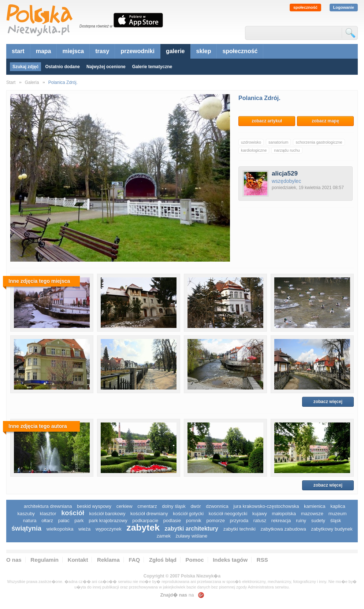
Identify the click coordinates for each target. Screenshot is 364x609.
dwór (196, 506)
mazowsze (312, 514)
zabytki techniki (239, 529)
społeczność (305, 7)
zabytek (143, 527)
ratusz (260, 521)
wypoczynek (109, 529)
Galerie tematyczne (152, 67)
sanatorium (278, 142)
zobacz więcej (328, 402)
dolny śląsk (174, 506)
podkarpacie (145, 521)
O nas (14, 560)
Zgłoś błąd (163, 560)
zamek (164, 536)
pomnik (194, 521)
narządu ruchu (287, 150)
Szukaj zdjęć (25, 67)
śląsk (336, 521)
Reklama (108, 560)
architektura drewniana (48, 506)
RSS (262, 560)
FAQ (134, 560)
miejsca (73, 51)
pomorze (216, 521)
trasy (102, 51)
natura (30, 521)
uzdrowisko (251, 142)
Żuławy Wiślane (192, 536)
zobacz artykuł (267, 121)
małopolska (284, 514)
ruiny (301, 521)
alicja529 (285, 174)
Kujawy (260, 514)
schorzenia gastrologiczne (319, 142)
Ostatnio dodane (62, 67)
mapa (44, 51)
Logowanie (344, 7)
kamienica (315, 506)
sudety (318, 521)
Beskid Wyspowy (94, 506)
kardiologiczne (254, 150)
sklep (204, 51)
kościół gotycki (188, 514)
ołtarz (47, 521)
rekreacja (281, 521)
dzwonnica (217, 506)
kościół (73, 513)
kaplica (338, 506)
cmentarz (147, 506)
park (79, 521)
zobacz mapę (325, 121)
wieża (84, 529)
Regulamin (44, 560)
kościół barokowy (107, 514)
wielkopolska (60, 529)
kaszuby (26, 514)
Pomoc (195, 560)
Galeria (32, 82)
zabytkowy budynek (332, 529)
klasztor (48, 514)
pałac (64, 521)
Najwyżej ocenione (106, 67)
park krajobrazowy (108, 521)
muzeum (338, 514)
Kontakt (78, 560)
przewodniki (137, 51)
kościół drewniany (149, 514)
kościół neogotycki (228, 514)
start (18, 51)
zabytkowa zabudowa (283, 529)
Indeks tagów (230, 560)
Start (11, 82)
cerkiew (125, 506)
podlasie (172, 521)
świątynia (26, 528)
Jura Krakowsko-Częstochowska (266, 506)
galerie (175, 51)
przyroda (239, 521)
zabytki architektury (192, 529)
